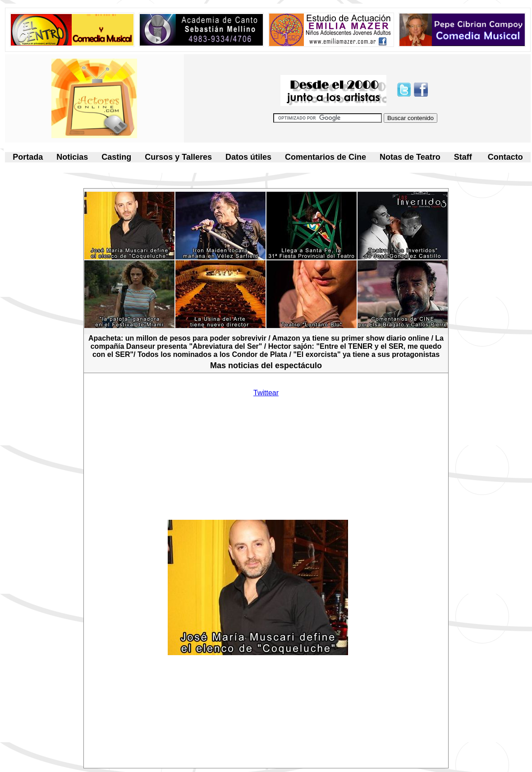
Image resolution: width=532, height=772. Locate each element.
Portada (28, 157)
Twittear (266, 393)
